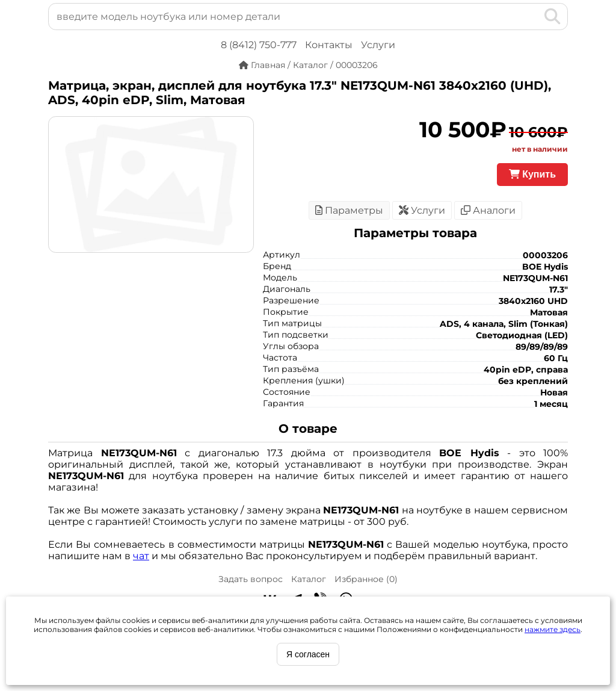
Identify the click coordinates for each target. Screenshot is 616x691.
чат (141, 556)
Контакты (329, 45)
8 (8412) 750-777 (259, 45)
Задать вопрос (251, 579)
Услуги (378, 45)
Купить (532, 174)
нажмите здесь (553, 629)
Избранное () (366, 579)
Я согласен (308, 654)
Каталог (309, 579)
